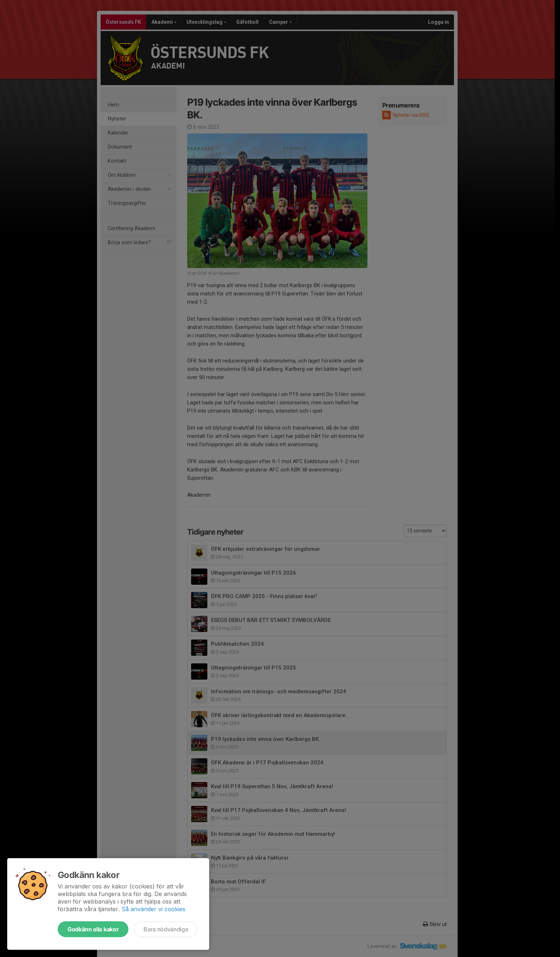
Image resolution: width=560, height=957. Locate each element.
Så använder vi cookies (153, 909)
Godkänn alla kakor (93, 929)
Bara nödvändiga (166, 929)
